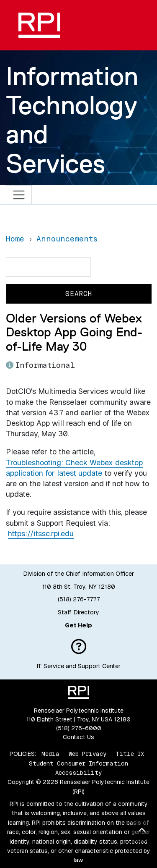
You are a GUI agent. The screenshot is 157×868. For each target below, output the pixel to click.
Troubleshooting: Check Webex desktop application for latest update (74, 468)
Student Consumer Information (78, 763)
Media (50, 754)
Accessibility (78, 773)
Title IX (130, 754)
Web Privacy (88, 754)
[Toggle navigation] (19, 195)
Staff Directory (78, 612)
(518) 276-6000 (79, 728)
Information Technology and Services (72, 120)
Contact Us (78, 737)
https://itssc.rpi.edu (41, 534)
